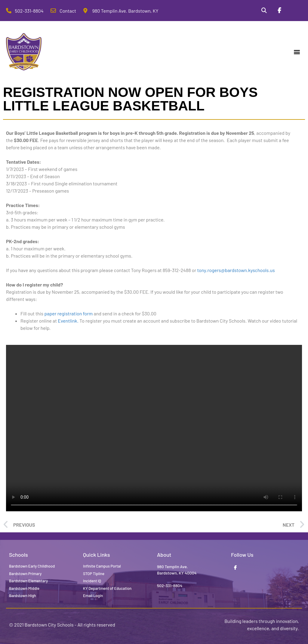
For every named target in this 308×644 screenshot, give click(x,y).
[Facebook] (279, 11)
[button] (297, 52)
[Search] (264, 11)
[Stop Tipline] (294, 11)
